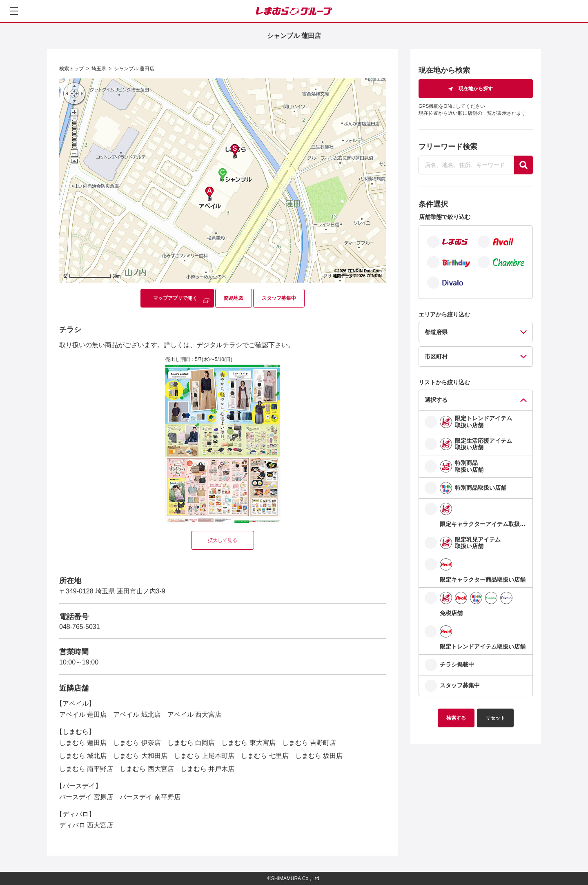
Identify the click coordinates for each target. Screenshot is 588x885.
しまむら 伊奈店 (137, 743)
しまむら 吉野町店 (309, 743)
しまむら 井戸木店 (207, 769)
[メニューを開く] (14, 11)
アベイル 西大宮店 (194, 714)
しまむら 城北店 (83, 756)
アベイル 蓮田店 (83, 714)
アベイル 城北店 (137, 714)
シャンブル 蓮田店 (134, 69)
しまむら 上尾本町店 (204, 756)
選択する (436, 400)
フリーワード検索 (448, 147)
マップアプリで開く (175, 298)
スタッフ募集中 (279, 298)
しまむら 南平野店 (86, 769)
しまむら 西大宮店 (147, 769)
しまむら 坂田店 (319, 756)
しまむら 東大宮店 (248, 743)
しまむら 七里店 (265, 756)
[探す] (523, 165)
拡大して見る (223, 540)
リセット (495, 718)
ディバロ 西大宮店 (86, 825)
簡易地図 (234, 298)
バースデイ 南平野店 (150, 797)
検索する (456, 718)
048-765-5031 (80, 627)
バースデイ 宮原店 (86, 797)
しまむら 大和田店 (140, 756)
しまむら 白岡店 (191, 743)
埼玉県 (99, 69)
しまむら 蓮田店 (83, 743)
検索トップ (71, 69)
